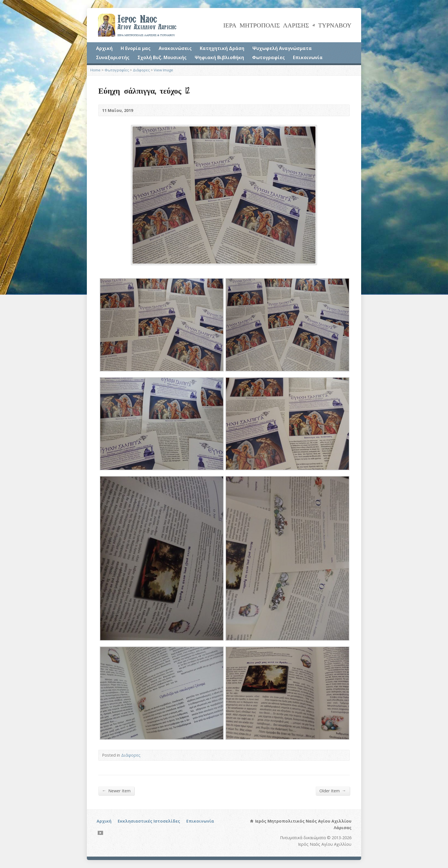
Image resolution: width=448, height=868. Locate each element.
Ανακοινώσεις (175, 48)
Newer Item (116, 791)
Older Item (333, 791)
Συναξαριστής (113, 57)
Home (95, 70)
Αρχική (104, 48)
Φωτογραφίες (268, 57)
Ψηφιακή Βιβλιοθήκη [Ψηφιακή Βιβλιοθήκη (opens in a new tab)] (219, 57)
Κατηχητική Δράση (222, 48)
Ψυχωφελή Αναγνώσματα (282, 48)
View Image (163, 70)
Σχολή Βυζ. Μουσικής (162, 57)
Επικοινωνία (308, 57)
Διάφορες (141, 70)
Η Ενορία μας (136, 48)
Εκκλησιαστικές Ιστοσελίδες (149, 821)
